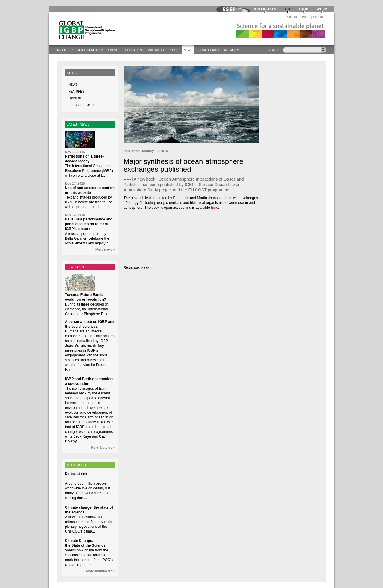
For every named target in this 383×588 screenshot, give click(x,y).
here (215, 208)
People (174, 50)
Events (114, 50)
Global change (208, 50)
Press (306, 17)
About (62, 50)
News (188, 50)
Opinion (75, 98)
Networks (232, 50)
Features (76, 92)
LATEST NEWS (78, 124)
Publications (134, 50)
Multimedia (156, 50)
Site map (292, 17)
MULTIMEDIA (77, 465)
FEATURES (75, 267)
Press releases (82, 105)
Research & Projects (87, 50)
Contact (318, 17)
